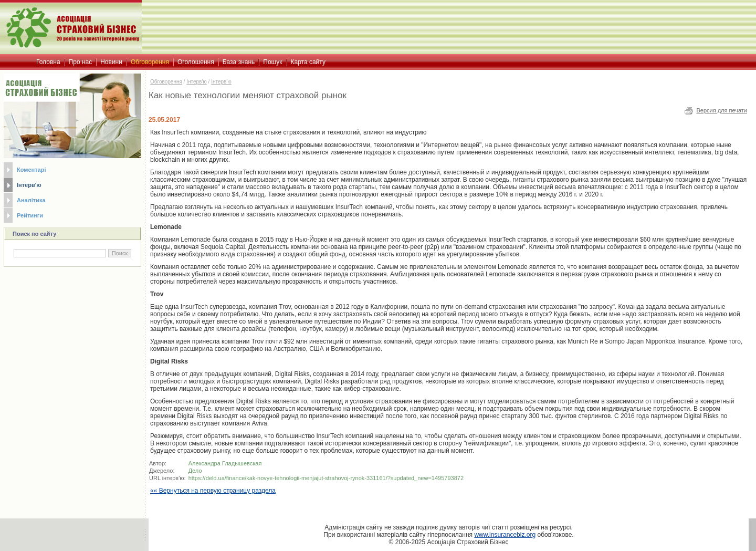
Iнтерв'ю (221, 82)
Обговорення (166, 82)
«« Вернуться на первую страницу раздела (213, 491)
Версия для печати (722, 110)
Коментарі (31, 170)
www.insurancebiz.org (505, 535)
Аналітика (31, 200)
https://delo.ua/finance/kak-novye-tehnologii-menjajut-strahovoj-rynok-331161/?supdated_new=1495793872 (326, 478)
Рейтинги (30, 215)
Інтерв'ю (29, 185)
